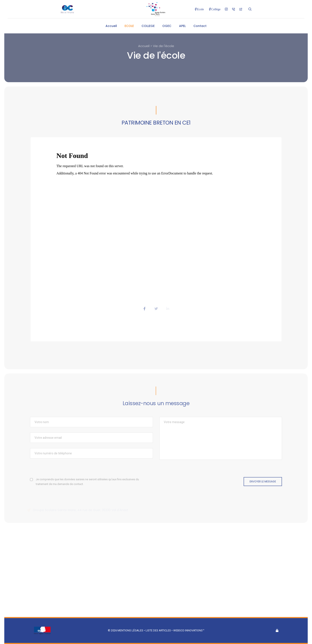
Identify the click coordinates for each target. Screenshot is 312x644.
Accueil (111, 26)
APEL (182, 26)
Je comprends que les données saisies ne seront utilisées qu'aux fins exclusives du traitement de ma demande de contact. (87, 482)
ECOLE (129, 26)
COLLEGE (148, 26)
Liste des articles (159, 630)
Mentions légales (130, 630)
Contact (200, 26)
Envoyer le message (263, 481)
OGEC (167, 26)
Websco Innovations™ (189, 630)
